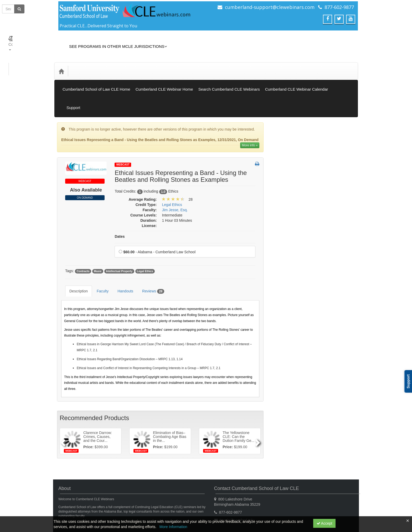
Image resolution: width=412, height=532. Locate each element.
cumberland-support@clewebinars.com (270, 7)
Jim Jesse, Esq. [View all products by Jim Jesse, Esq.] (175, 176)
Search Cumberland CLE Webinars (229, 77)
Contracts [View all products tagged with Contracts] (83, 237)
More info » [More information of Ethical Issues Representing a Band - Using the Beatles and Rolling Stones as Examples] (250, 111)
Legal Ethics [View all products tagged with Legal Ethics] (145, 237)
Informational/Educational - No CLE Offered (304, 205)
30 (302, 389)
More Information (173, 527)
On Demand (85, 164)
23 (302, 381)
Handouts (121, 253)
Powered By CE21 (74, 510)
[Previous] (62, 399)
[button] (257, 130)
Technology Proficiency (294, 316)
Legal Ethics (286, 229)
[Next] (258, 399)
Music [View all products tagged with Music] (98, 237)
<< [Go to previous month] (284, 341)
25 (327, 381)
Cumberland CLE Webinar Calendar (297, 77)
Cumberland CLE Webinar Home (164, 77)
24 (315, 381)
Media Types (113, 63)
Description (75, 253)
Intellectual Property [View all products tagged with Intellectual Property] (119, 237)
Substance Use (288, 294)
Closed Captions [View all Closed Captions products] (289, 140)
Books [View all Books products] (281, 129)
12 (339, 365)
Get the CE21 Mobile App (110, 504)
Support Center (72, 504)
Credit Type (84, 63)
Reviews (149, 253)
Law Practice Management (297, 219)
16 (302, 373)
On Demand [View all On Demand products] (285, 118)
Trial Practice (286, 326)
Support (346, 77)
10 (315, 365)
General (282, 192)
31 (315, 389)
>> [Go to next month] (343, 341)
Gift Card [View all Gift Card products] (283, 152)
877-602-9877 (339, 7)
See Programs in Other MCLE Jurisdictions (114, 42)
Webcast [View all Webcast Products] (123, 130)
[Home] (61, 63)
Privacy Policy (147, 504)
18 (327, 373)
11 (327, 365)
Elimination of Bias (291, 181)
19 (339, 373)
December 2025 (313, 341)
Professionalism (289, 262)
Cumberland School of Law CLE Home (96, 77)
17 (315, 373)
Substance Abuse (290, 283)
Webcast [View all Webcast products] (283, 107)
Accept (325, 523)
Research (284, 272)
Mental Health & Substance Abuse (303, 240)
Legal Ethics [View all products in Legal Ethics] (172, 171)
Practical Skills (287, 251)
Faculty (99, 253)
